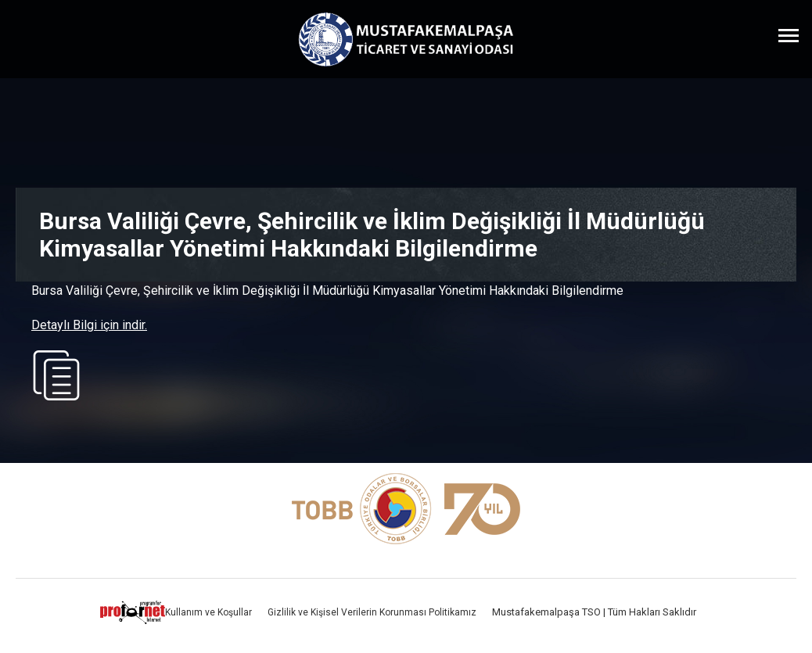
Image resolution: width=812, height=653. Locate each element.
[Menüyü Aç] (789, 35)
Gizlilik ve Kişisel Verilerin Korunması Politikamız (372, 612)
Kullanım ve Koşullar (208, 612)
